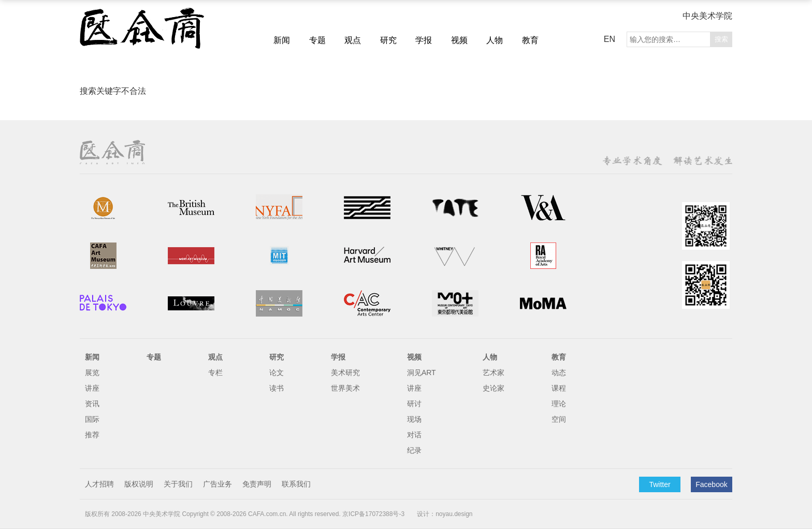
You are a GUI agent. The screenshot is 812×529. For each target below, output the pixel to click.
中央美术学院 (707, 16)
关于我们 (178, 484)
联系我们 (296, 484)
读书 (277, 388)
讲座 (92, 388)
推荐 (92, 435)
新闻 (282, 40)
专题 (317, 40)
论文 (277, 373)
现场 (414, 419)
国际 (92, 419)
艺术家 (494, 373)
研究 (388, 40)
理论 (559, 404)
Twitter (659, 484)
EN (610, 39)
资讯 (92, 404)
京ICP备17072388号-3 (373, 514)
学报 (424, 40)
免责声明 (257, 484)
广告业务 (218, 484)
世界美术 (345, 388)
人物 (495, 40)
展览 (92, 373)
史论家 (494, 388)
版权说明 (139, 484)
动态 (559, 373)
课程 (559, 388)
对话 (414, 435)
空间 (559, 419)
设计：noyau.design (445, 514)
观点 (353, 40)
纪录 (414, 450)
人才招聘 (99, 484)
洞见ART (422, 373)
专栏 (215, 373)
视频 (459, 40)
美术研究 (345, 373)
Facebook (711, 484)
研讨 (414, 404)
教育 (530, 40)
